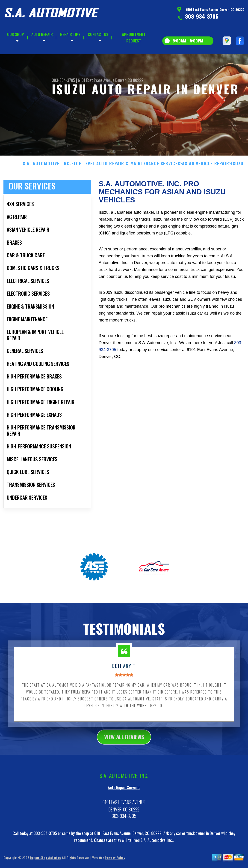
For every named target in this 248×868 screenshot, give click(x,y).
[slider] (124, 697)
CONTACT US (98, 34)
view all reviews (124, 759)
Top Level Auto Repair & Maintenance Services (127, 186)
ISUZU (237, 186)
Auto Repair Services (124, 810)
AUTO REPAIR (42, 34)
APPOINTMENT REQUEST (134, 38)
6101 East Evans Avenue (96, 80)
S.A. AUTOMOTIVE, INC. (47, 186)
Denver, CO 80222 (129, 80)
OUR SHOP (16, 34)
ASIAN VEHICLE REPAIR (206, 186)
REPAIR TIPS (70, 34)
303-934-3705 (202, 16)
